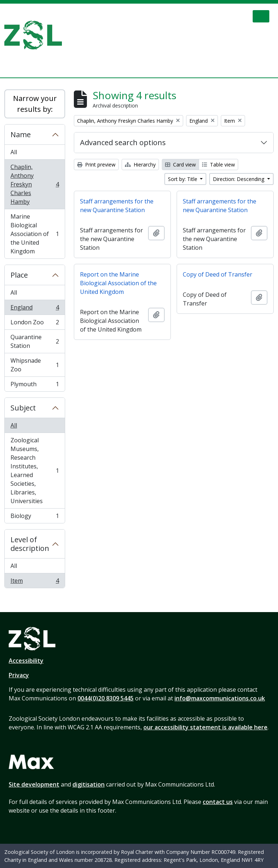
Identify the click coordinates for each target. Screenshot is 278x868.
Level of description (30, 544)
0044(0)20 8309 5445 (106, 698)
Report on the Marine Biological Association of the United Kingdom (118, 283)
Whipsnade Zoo (35, 365)
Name (21, 134)
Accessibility (26, 661)
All (14, 152)
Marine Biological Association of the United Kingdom (35, 234)
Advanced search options (123, 142)
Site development (34, 784)
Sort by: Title (183, 179)
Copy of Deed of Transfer (218, 274)
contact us (218, 802)
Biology (35, 517)
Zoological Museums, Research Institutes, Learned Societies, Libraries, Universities (35, 471)
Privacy (19, 675)
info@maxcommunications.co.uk (220, 698)
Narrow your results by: (35, 104)
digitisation (89, 784)
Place (19, 275)
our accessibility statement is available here (205, 727)
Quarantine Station (35, 341)
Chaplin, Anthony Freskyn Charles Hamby (35, 184)
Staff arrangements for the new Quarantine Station (117, 206)
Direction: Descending (239, 179)
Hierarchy (140, 165)
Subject (23, 408)
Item (35, 582)
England (35, 309)
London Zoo (35, 324)
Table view (218, 165)
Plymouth (35, 385)
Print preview (96, 165)
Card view (180, 165)
